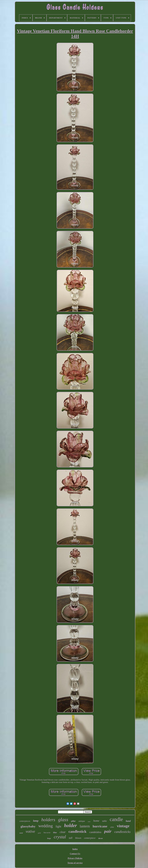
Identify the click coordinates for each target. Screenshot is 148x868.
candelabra (95, 832)
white (112, 827)
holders (48, 820)
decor (101, 838)
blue (55, 833)
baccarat (47, 833)
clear (63, 832)
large (49, 838)
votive (30, 831)
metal (21, 833)
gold (39, 833)
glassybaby (28, 826)
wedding (46, 826)
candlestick (77, 832)
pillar (73, 821)
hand (128, 821)
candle (116, 819)
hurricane (100, 826)
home (96, 821)
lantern (85, 826)
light (58, 826)
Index (75, 849)
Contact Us (75, 854)
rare (89, 821)
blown (78, 838)
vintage (123, 826)
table (104, 821)
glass (63, 820)
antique (82, 821)
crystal (60, 837)
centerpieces (25, 821)
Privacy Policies (75, 858)
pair (108, 831)
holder (71, 826)
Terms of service (75, 863)
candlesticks (122, 832)
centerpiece (90, 838)
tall (71, 838)
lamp (36, 821)
